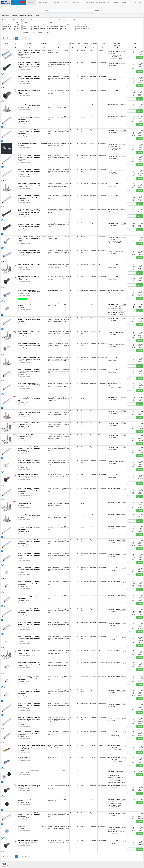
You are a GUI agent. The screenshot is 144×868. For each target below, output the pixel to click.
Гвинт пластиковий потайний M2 (27, 144)
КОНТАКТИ (125, 2)
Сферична (52, 26)
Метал (35, 26)
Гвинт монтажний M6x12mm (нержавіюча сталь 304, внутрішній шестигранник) (29, 678)
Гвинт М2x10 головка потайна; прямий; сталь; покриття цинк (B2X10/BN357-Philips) (29, 52)
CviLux (6, 24)
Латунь (35, 22)
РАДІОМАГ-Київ (81, 24)
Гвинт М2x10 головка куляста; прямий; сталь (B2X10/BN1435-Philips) (29, 238)
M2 (24, 28)
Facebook (116, 2)
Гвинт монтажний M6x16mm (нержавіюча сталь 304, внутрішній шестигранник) (29, 448)
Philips (43, 51)
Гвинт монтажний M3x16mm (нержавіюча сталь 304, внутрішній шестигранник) (29, 597)
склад (78, 22)
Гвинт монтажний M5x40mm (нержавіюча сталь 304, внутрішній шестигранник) (29, 132)
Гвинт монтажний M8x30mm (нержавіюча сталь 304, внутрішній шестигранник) (29, 118)
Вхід (140, 2)
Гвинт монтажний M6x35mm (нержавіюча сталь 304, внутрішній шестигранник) (29, 542)
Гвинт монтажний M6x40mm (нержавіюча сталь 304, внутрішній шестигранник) (29, 197)
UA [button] (140, 7)
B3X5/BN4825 (22, 827)
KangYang (44, 144)
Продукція (5, 16)
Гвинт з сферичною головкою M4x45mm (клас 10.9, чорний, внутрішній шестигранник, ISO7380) (29, 64)
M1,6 (24, 24)
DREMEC (7, 26)
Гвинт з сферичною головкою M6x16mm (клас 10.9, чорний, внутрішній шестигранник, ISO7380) (29, 225)
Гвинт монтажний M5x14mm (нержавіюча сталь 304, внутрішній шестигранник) (29, 371)
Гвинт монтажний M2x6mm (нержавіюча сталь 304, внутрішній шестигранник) (29, 638)
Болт (63, 26)
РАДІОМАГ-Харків (82, 28)
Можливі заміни (22, 299)
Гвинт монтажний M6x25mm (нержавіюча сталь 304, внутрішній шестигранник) (29, 78)
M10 (24, 26)
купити (140, 58)
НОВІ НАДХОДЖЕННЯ (43, 2)
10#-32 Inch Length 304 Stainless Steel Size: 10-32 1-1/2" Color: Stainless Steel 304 (29, 399)
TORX (63, 22)
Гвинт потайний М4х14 (24, 757)
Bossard (7, 22)
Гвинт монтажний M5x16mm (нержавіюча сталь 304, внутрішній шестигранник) (29, 555)
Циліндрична (53, 28)
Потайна (52, 24)
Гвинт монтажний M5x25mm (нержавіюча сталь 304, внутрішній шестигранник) (29, 611)
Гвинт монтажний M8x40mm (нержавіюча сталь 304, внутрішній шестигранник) (29, 814)
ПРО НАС (65, 2)
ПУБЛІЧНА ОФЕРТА (76, 2)
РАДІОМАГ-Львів (81, 26)
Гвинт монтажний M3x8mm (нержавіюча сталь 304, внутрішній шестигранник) (29, 733)
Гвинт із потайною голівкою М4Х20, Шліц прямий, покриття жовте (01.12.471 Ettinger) (29, 747)
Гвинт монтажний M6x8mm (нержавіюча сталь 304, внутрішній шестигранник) (29, 583)
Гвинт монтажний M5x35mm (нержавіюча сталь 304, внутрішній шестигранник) (29, 171)
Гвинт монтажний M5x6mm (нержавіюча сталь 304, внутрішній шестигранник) (29, 692)
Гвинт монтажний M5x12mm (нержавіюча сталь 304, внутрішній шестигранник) (29, 624)
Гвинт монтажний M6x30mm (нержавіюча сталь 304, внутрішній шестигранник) (29, 490)
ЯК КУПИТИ (56, 2)
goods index (11, 865)
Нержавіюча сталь (38, 28)
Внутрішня (52, 22)
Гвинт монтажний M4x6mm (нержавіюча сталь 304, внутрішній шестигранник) (29, 569)
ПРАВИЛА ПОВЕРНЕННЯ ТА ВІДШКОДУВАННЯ (97, 2)
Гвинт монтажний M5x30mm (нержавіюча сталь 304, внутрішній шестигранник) (29, 528)
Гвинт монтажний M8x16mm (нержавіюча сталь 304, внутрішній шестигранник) (29, 157)
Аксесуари (64, 24)
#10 (24, 22)
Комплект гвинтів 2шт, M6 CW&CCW (28, 771)
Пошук (97, 11)
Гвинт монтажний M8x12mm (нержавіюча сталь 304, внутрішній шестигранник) (29, 705)
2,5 (16, 24)
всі (117, 45)
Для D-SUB (64, 28)
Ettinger (7, 28)
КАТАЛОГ (31, 2)
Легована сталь (37, 24)
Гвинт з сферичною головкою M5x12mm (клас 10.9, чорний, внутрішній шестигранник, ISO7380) (29, 211)
